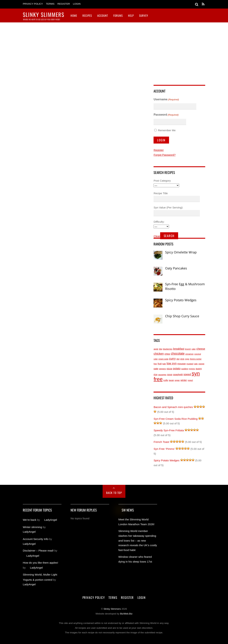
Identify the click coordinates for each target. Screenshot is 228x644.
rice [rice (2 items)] (156, 374)
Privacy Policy (33, 4)
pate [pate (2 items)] (156, 369)
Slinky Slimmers (112, 609)
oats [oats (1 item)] (196, 364)
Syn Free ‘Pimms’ (164, 449)
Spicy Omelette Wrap (181, 252)
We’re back (30, 520)
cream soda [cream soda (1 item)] (163, 359)
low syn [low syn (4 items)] (172, 363)
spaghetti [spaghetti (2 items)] (178, 374)
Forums (118, 15)
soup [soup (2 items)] (170, 374)
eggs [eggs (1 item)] (187, 359)
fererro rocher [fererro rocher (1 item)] (196, 359)
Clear (157, 236)
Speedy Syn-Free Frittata (169, 430)
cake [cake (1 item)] (194, 349)
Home (74, 15)
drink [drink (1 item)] (182, 359)
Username (166, 100)
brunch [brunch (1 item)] (188, 349)
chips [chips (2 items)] (167, 354)
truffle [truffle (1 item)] (166, 380)
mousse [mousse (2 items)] (182, 364)
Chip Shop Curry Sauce (182, 316)
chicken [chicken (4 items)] (159, 354)
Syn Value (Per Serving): (168, 207)
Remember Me (167, 130)
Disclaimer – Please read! (38, 551)
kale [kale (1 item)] (164, 364)
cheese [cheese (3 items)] (201, 349)
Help (131, 15)
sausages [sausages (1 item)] (162, 375)
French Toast (161, 442)
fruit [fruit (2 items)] (160, 364)
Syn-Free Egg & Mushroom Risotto (185, 286)
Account (103, 15)
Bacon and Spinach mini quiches (173, 407)
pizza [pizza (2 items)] (169, 369)
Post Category (162, 181)
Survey (144, 15)
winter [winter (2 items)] (184, 380)
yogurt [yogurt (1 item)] (190, 380)
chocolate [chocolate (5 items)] (178, 354)
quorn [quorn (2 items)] (199, 369)
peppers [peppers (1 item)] (163, 369)
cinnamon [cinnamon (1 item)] (189, 354)
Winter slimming (32, 527)
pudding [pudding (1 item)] (185, 369)
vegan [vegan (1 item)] (177, 380)
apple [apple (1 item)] (156, 349)
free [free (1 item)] (155, 364)
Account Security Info (36, 539)
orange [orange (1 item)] (201, 364)
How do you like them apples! (40, 563)
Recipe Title (161, 193)
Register (64, 4)
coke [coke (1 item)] (156, 359)
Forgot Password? (164, 155)
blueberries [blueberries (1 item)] (168, 349)
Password (166, 115)
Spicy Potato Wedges (181, 300)
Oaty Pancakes (176, 268)
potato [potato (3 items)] (177, 368)
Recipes (87, 15)
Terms (50, 4)
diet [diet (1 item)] (178, 359)
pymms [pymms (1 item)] (192, 369)
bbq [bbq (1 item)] (161, 349)
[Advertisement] (114, 49)
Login (77, 4)
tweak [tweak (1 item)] (171, 380)
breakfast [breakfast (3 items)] (179, 349)
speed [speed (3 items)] (187, 374)
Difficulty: (159, 222)
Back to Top (114, 493)
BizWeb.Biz (126, 614)
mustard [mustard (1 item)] (190, 364)
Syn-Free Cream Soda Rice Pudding (176, 419)
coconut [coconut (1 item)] (198, 354)
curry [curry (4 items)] (172, 359)
